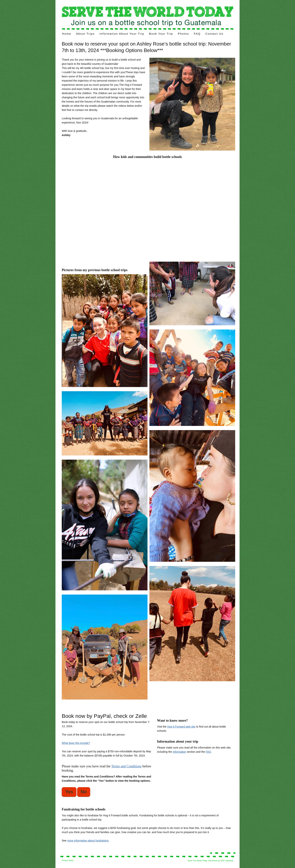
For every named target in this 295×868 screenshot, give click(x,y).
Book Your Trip (161, 34)
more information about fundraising (88, 841)
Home (67, 34)
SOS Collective (227, 861)
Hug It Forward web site (181, 727)
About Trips (85, 34)
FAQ (197, 34)
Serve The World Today (197, 861)
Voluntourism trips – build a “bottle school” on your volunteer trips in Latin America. (147, 18)
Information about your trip (122, 34)
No (84, 792)
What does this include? (76, 743)
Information (180, 752)
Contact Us (214, 34)
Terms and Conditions (126, 766)
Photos (183, 34)
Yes (69, 792)
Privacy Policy (68, 860)
